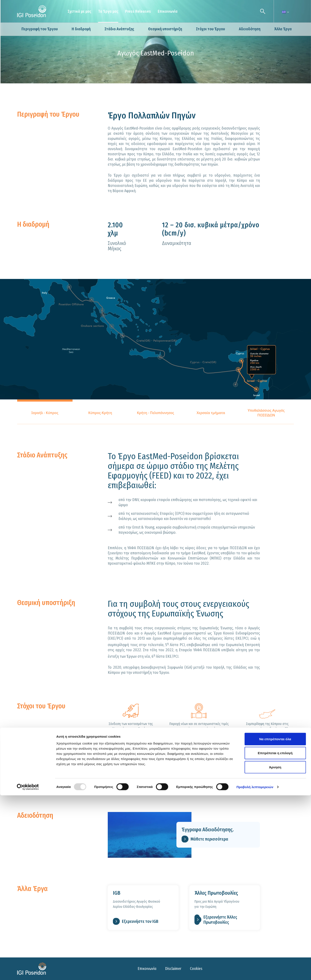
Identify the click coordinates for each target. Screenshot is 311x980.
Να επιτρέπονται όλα (275, 924)
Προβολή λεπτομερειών (255, 972)
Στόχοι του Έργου (210, 29)
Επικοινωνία (168, 11)
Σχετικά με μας (79, 11)
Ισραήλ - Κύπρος (45, 413)
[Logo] (32, 11)
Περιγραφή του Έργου (40, 29)
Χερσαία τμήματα (211, 413)
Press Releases (138, 11)
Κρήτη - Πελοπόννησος (155, 413)
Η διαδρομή (81, 29)
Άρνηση (275, 952)
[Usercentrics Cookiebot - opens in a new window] (28, 972)
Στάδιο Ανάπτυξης (119, 29)
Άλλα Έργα (283, 29)
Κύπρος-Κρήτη (100, 413)
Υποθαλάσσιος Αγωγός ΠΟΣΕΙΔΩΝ (266, 413)
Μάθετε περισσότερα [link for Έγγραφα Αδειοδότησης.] (205, 839)
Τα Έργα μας (108, 11)
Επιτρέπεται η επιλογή (275, 938)
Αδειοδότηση (250, 29)
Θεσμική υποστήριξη (165, 29)
